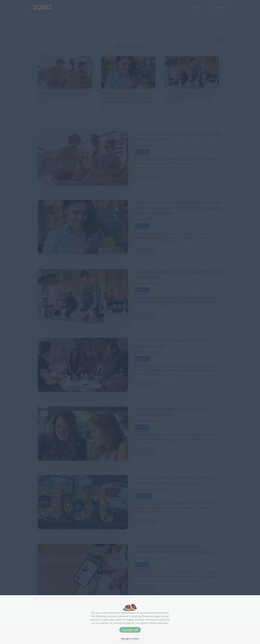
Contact (220, 7)
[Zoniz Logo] (40, 7)
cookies (104, 613)
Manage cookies (130, 639)
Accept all (130, 630)
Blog (204, 7)
